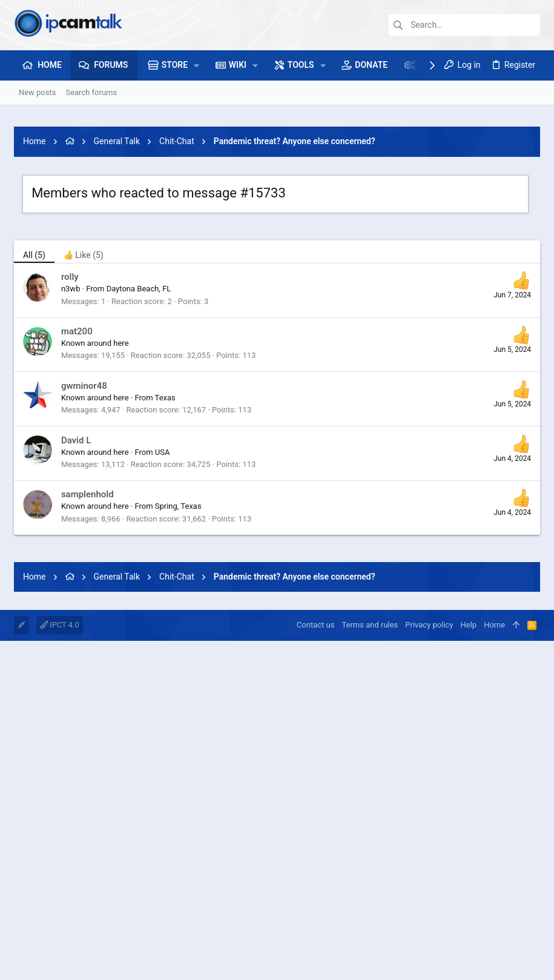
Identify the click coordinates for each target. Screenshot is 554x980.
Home (494, 794)
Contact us (316, 794)
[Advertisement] (277, 626)
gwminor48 (84, 386)
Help (469, 794)
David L (76, 440)
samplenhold (87, 494)
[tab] (84, 252)
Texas (165, 398)
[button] (196, 65)
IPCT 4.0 (60, 794)
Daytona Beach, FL (139, 289)
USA (163, 452)
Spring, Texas (178, 506)
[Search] (464, 25)
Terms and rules (370, 794)
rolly (70, 277)
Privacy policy (429, 794)
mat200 (77, 331)
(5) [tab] (34, 255)
